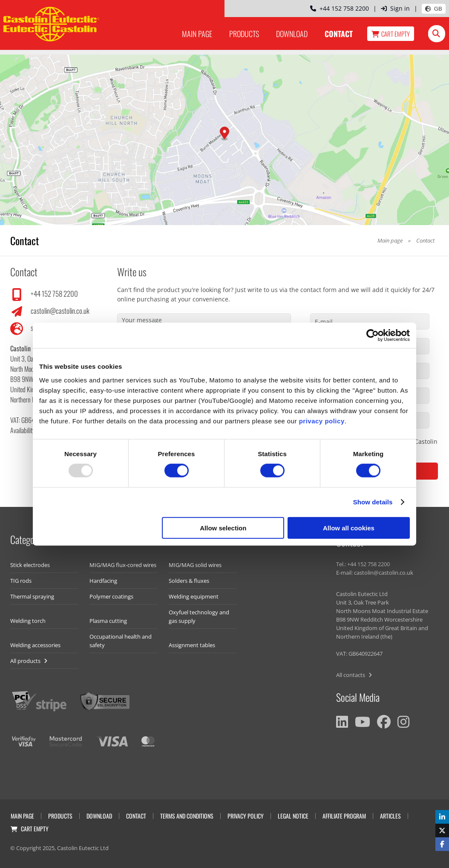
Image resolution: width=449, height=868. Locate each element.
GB (434, 9)
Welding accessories (35, 645)
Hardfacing (103, 581)
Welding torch (28, 621)
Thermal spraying (32, 596)
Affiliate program (344, 816)
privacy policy (322, 421)
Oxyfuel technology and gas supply (199, 616)
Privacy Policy (246, 816)
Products (244, 34)
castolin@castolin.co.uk (60, 311)
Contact (339, 34)
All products (29, 661)
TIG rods (21, 581)
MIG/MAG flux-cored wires (123, 565)
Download (292, 34)
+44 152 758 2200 (340, 8)
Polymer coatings (111, 596)
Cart (391, 34)
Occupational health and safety (121, 641)
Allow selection (223, 528)
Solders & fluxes (189, 581)
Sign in (395, 8)
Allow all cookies (349, 528)
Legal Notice (293, 816)
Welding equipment (194, 596)
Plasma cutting (108, 621)
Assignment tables (192, 645)
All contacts (354, 675)
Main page (197, 34)
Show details (373, 502)
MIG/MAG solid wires (195, 565)
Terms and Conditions (187, 816)
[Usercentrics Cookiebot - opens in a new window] (373, 336)
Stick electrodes (30, 565)
